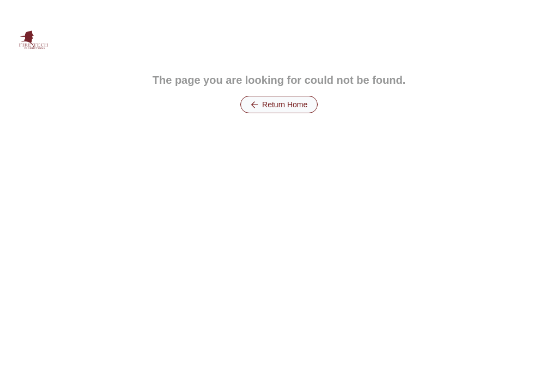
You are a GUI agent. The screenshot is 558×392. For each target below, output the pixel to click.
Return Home (279, 105)
